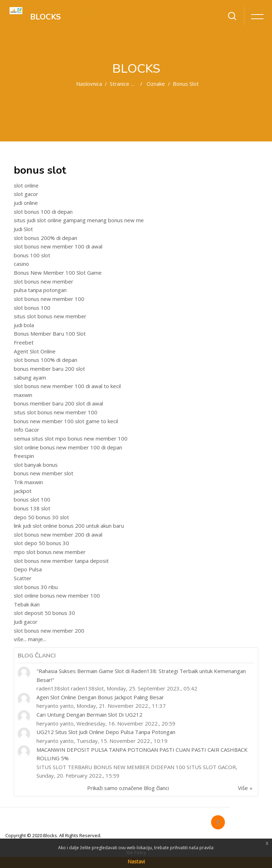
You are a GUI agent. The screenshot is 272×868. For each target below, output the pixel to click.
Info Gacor (27, 430)
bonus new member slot (44, 473)
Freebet (24, 342)
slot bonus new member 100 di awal (58, 246)
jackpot (23, 491)
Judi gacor (26, 622)
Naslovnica (89, 84)
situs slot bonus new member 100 (56, 412)
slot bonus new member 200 (49, 631)
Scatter (23, 578)
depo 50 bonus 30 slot (41, 517)
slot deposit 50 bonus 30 (44, 613)
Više (243, 788)
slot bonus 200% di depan (46, 238)
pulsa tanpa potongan (40, 290)
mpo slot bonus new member (50, 552)
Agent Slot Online (35, 351)
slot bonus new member (44, 281)
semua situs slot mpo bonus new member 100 (71, 438)
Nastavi (136, 861)
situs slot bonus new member (50, 316)
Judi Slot (23, 229)
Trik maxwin (28, 482)
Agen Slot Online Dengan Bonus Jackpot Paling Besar (100, 697)
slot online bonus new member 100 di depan (68, 447)
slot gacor (26, 194)
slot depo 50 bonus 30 (41, 543)
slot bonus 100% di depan (46, 360)
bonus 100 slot (32, 255)
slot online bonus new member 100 (57, 595)
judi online (26, 203)
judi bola (24, 325)
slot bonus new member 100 (49, 299)
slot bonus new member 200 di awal (58, 534)
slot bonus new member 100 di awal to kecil (67, 386)
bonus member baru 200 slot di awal (58, 403)
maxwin (23, 395)
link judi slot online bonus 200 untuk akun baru (69, 526)
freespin (24, 456)
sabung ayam (30, 377)
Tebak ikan (27, 604)
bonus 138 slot (32, 508)
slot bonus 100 (32, 308)
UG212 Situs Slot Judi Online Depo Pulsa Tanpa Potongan (106, 732)
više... (20, 639)
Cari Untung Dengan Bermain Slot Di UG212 (89, 715)
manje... (37, 639)
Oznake (156, 84)
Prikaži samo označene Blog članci (128, 788)
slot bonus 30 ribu (36, 587)
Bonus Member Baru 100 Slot (50, 334)
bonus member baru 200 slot (49, 369)
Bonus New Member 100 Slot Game (58, 273)
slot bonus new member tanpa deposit (61, 561)
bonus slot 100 (32, 499)
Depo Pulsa (28, 569)
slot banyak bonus (36, 465)
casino (21, 264)
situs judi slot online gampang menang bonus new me (79, 220)
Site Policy (136, 853)
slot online (26, 185)
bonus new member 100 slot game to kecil (66, 421)
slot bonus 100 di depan (43, 212)
